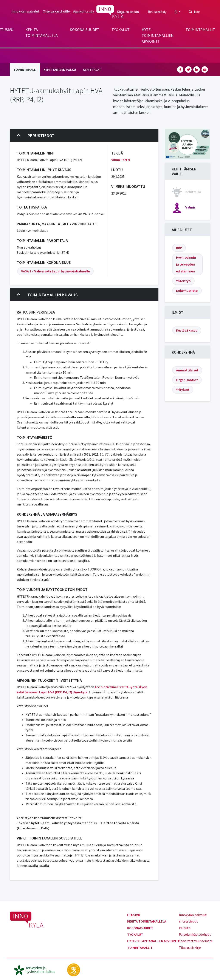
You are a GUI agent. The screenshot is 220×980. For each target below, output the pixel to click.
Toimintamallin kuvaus (47, 295)
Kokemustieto (187, 291)
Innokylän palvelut (26, 11)
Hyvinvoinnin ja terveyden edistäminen (186, 264)
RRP (179, 248)
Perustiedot (36, 136)
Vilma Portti (121, 160)
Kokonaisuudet (85, 30)
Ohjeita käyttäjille (56, 11)
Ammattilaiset (187, 370)
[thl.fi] (37, 969)
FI (176, 12)
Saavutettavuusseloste (196, 941)
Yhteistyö (183, 281)
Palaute (185, 928)
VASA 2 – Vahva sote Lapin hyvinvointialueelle (55, 271)
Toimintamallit (200, 30)
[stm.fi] (74, 969)
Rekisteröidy (157, 12)
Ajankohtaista (84, 11)
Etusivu (134, 915)
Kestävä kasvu (187, 330)
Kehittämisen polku (60, 70)
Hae (197, 12)
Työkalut (121, 30)
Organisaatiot (187, 380)
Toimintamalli (25, 70)
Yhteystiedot (188, 921)
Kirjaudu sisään (128, 12)
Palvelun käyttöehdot (195, 934)
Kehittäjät (92, 70)
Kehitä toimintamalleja (42, 32)
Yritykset (183, 390)
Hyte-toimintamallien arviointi (158, 35)
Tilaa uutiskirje (190, 948)
